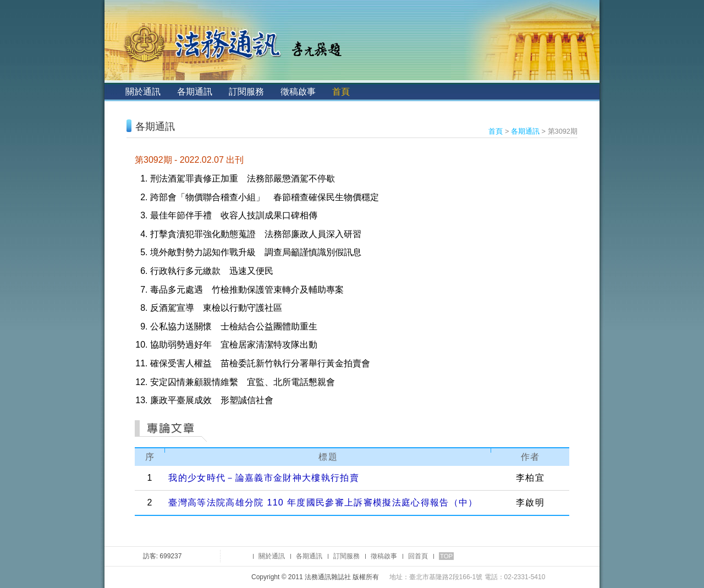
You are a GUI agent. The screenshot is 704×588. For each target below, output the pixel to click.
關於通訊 (143, 92)
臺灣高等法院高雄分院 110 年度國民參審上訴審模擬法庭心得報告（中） (323, 502)
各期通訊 (195, 92)
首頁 (341, 92)
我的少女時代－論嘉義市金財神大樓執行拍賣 (264, 478)
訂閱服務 (246, 92)
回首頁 (418, 556)
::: (114, 92)
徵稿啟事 (298, 92)
